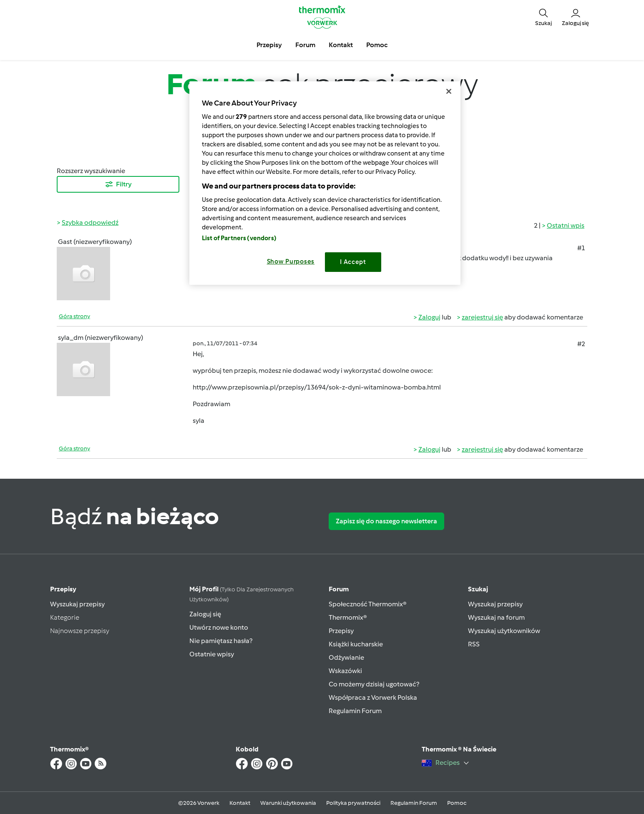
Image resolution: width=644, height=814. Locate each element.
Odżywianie (346, 657)
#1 (581, 248)
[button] (543, 17)
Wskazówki (345, 671)
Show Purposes (291, 261)
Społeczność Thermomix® (368, 604)
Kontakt (240, 803)
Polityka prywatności (353, 803)
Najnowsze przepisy (80, 631)
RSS (474, 644)
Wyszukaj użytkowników (504, 631)
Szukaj (478, 589)
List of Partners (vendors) (239, 238)
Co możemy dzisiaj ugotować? (374, 684)
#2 (581, 344)
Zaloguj (429, 317)
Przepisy (63, 589)
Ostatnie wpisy (212, 654)
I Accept (353, 262)
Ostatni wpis (566, 225)
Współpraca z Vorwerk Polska (373, 697)
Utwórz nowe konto (219, 627)
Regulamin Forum (355, 711)
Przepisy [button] (269, 45)
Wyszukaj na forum (496, 617)
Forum (339, 589)
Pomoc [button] (377, 45)
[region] (325, 183)
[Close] (449, 91)
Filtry (118, 184)
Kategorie (65, 617)
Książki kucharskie (356, 644)
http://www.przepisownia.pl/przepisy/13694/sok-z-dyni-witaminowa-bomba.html (317, 387)
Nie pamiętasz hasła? (221, 641)
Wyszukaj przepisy (77, 604)
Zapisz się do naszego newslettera (386, 521)
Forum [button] (305, 45)
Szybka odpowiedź (90, 222)
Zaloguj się (205, 614)
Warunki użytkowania (288, 803)
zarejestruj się (482, 317)
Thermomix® (348, 617)
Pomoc (457, 803)
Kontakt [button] (341, 45)
